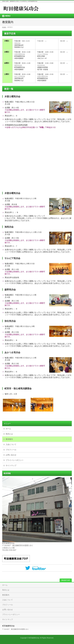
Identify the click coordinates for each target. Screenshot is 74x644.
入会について (11, 444)
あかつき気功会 (20, 76)
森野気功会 (18, 65)
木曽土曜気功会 (43, 76)
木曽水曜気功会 (20, 54)
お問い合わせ (11, 455)
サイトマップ (11, 466)
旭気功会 (17, 43)
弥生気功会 (41, 65)
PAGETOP (66, 580)
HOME (4, 27)
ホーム (8, 429)
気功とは (9, 434)
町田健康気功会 (34, 638)
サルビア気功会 (43, 54)
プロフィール (11, 450)
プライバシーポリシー (15, 460)
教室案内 (9, 439)
